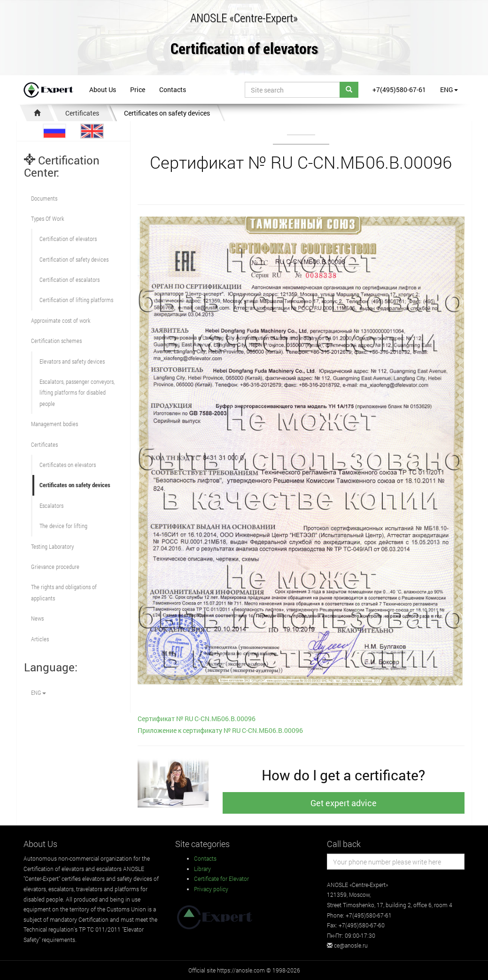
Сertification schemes (56, 341)
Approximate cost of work (61, 320)
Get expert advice (344, 803)
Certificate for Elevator (221, 879)
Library (202, 869)
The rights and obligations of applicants (64, 592)
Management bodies (54, 424)
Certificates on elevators (68, 465)
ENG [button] (449, 89)
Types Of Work (47, 218)
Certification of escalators (70, 280)
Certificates (82, 113)
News (37, 618)
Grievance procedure (55, 567)
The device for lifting (63, 526)
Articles (40, 639)
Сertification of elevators (68, 239)
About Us (103, 89)
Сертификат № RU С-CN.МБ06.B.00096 (197, 719)
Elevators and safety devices (72, 361)
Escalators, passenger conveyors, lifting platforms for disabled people (77, 393)
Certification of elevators (244, 49)
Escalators (51, 506)
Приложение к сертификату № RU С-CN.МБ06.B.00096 (220, 730)
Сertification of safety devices (74, 259)
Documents (44, 198)
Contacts (173, 89)
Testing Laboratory (52, 546)
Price (138, 89)
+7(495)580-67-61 (399, 89)
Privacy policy (211, 889)
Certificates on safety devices (167, 113)
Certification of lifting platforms (76, 300)
